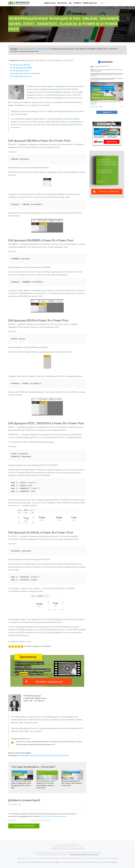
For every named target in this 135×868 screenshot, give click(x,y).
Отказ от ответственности (92, 862)
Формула (57, 197)
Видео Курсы (50, 3)
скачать (42, 111)
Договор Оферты (55, 862)
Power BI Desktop (17, 172)
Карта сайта (22, 862)
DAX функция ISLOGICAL (22, 76)
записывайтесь (76, 122)
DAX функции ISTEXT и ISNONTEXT (26, 74)
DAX (70, 3)
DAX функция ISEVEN (21, 71)
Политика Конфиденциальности (38, 862)
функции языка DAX (63, 89)
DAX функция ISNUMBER (22, 68)
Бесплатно (62, 3)
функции (18, 102)
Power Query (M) (90, 3)
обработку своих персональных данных (53, 816)
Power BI (77, 3)
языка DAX (51, 627)
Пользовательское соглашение (72, 862)
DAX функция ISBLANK (21, 65)
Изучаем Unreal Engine (110, 862)
